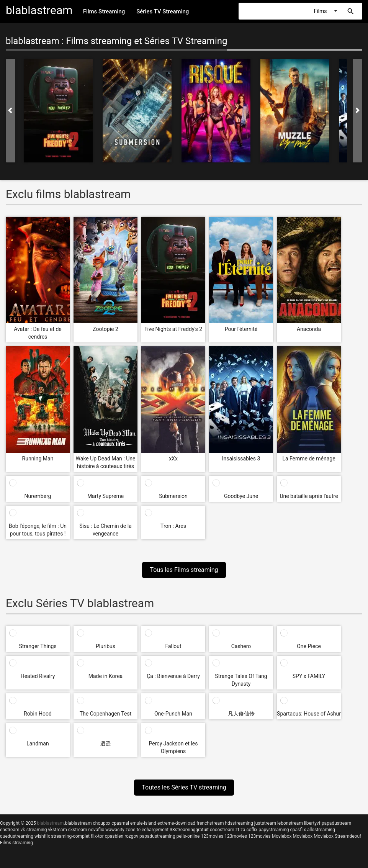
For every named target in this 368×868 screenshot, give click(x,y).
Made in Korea (105, 676)
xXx (173, 459)
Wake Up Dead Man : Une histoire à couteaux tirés (106, 462)
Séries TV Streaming (163, 11)
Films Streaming (104, 11)
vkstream (57, 830)
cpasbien (114, 836)
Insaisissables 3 (241, 459)
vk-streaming (34, 830)
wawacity (115, 830)
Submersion (173, 496)
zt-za (240, 830)
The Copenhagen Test (106, 714)
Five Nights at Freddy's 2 (173, 329)
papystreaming (274, 830)
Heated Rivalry (38, 676)
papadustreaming (157, 836)
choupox (101, 823)
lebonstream (290, 823)
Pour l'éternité (241, 329)
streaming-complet (70, 836)
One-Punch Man (173, 714)
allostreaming (321, 830)
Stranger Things (38, 646)
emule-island (143, 823)
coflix (252, 830)
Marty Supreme (105, 496)
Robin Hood (38, 714)
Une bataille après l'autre (309, 496)
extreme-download (176, 823)
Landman (38, 744)
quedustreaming (17, 836)
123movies (212, 836)
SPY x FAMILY (309, 676)
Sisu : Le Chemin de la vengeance (105, 530)
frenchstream (210, 823)
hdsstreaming (239, 823)
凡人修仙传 (241, 714)
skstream (78, 830)
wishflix (42, 836)
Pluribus (105, 646)
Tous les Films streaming (184, 570)
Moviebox (282, 836)
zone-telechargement (147, 830)
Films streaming (16, 843)
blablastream (79, 823)
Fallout (173, 646)
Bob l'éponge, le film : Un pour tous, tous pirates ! (38, 530)
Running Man (38, 459)
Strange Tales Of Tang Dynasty (241, 680)
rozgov (131, 836)
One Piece (309, 646)
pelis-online (188, 836)
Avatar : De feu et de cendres (38, 333)
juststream (265, 823)
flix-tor (97, 836)
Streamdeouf (348, 836)
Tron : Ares (173, 526)
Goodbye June (241, 496)
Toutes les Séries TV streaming (184, 787)
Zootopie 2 (105, 329)
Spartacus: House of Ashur (309, 714)
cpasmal (120, 823)
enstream (10, 830)
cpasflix (298, 830)
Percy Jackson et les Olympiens (173, 747)
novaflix (96, 830)
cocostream (222, 830)
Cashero (241, 646)
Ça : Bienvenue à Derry (173, 676)
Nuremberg (38, 496)
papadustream (336, 823)
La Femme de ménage (309, 459)
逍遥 (106, 744)
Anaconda (309, 329)
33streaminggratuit (189, 830)
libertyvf (312, 823)
